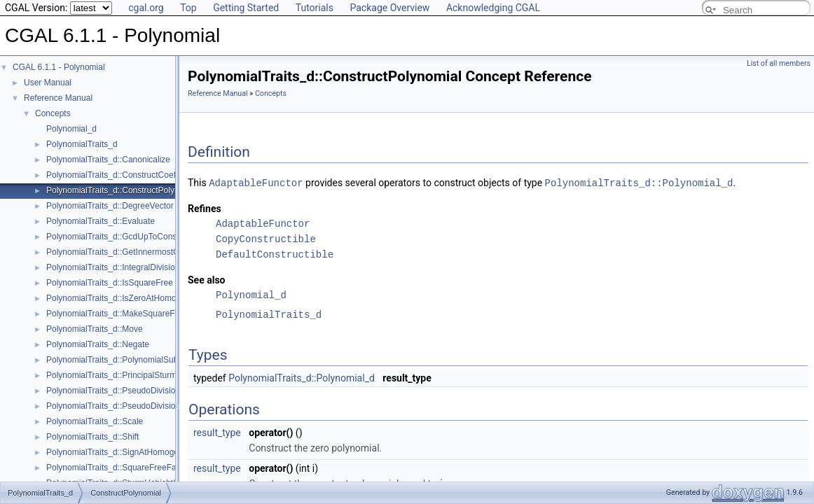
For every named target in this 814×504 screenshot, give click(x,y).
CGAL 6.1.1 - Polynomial (59, 67)
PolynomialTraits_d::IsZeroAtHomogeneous (127, 298)
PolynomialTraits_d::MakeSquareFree (117, 314)
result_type (217, 432)
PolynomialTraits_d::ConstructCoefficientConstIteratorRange (159, 175)
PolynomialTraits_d (82, 144)
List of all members (779, 63)
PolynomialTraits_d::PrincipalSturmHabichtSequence (145, 375)
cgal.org (146, 8)
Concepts (53, 113)
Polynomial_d (71, 129)
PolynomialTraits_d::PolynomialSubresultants (130, 360)
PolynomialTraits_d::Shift (92, 437)
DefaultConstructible (275, 254)
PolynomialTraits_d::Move (95, 329)
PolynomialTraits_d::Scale (95, 421)
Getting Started (246, 8)
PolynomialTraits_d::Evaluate (101, 221)
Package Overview (389, 8)
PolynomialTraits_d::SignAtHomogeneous (124, 452)
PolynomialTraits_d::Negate (98, 344)
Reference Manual (58, 98)
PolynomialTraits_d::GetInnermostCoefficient (129, 252)
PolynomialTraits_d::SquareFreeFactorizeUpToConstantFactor (162, 468)
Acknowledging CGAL (493, 8)
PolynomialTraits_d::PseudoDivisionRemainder (134, 406)
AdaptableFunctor (256, 182)
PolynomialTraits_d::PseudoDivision (113, 391)
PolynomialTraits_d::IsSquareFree (110, 283)
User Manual (48, 83)
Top (188, 8)
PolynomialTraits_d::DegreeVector (110, 206)
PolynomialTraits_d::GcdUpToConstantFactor (130, 237)
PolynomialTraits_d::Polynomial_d (639, 182)
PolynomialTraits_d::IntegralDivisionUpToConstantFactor (151, 267)
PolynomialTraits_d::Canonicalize (108, 160)
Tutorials (315, 8)
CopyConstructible (266, 238)
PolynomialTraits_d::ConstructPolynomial (123, 190)
